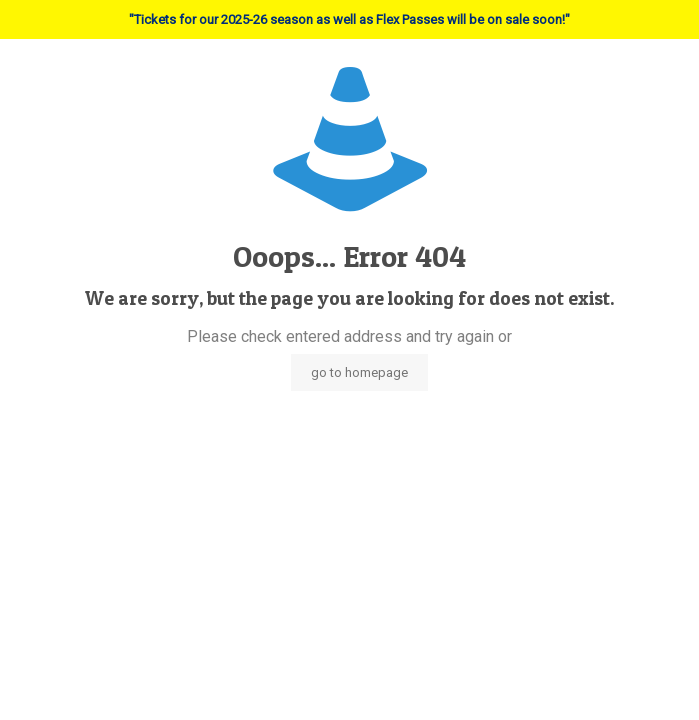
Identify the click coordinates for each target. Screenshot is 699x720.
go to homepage (359, 372)
